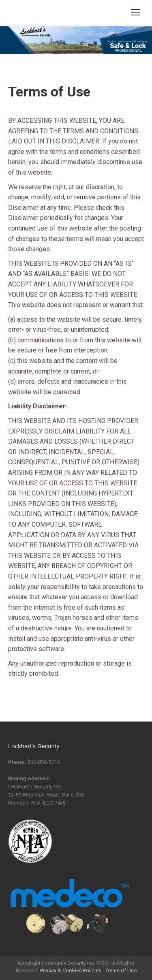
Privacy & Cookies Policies (71, 970)
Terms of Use (121, 970)
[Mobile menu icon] (136, 12)
